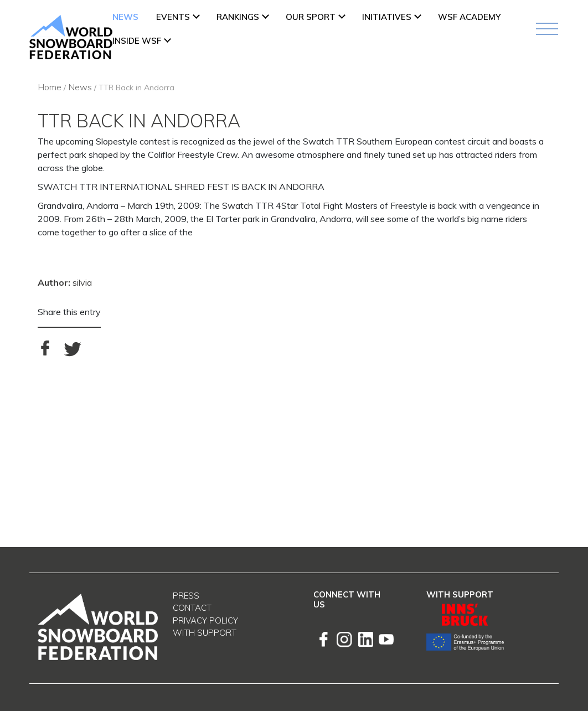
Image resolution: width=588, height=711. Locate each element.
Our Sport (311, 17)
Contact (192, 608)
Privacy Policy (205, 620)
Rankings (238, 17)
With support (205, 633)
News (125, 17)
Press (186, 596)
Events (173, 17)
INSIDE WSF (137, 41)
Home (50, 87)
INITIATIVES (387, 17)
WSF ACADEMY (469, 17)
